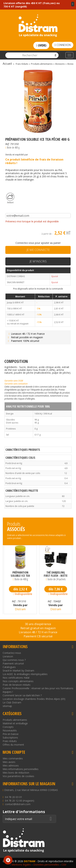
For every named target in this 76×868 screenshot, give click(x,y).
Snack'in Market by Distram (18, 671)
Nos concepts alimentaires (18, 681)
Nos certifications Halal (16, 678)
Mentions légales (21, 865)
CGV (64, 865)
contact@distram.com (18, 804)
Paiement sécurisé (13, 663)
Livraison (8, 656)
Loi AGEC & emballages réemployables (25, 674)
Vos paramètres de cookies (18, 776)
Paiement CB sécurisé (38, 636)
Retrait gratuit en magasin (38, 628)
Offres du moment (13, 745)
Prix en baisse (11, 734)
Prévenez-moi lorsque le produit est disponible (32, 221)
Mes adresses (11, 766)
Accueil (7, 64)
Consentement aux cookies (8, 860)
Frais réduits (10, 741)
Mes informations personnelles (21, 769)
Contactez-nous (12, 653)
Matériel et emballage (15, 723)
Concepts (8, 727)
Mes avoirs (9, 762)
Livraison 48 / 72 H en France (26, 334)
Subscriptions (10, 738)
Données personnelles (46, 865)
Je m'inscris (38, 261)
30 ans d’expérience (38, 624)
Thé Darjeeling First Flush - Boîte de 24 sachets (56, 574)
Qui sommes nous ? (14, 660)
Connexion (63, 45)
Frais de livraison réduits (17, 685)
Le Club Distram (12, 702)
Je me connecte (38, 250)
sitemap (7, 706)
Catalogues (9, 667)
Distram (20, 609)
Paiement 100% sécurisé (23, 341)
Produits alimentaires (15, 720)
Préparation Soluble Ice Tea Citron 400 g (20, 574)
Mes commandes (13, 758)
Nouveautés (10, 730)
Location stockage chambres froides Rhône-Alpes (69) (34, 699)
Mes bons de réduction (16, 773)
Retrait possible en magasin (25, 337)
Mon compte (14, 752)
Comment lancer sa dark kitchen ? (22, 695)
